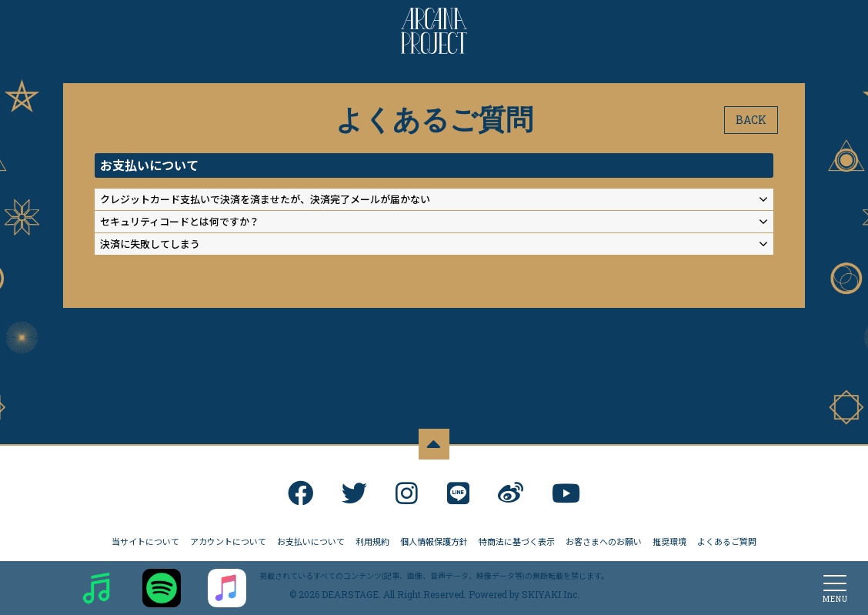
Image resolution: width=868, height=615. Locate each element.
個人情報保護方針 (434, 538)
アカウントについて (228, 538)
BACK (751, 120)
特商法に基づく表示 (517, 538)
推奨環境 (669, 538)
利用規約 (372, 538)
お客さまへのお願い (604, 538)
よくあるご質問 (727, 538)
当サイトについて (145, 538)
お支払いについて (311, 538)
